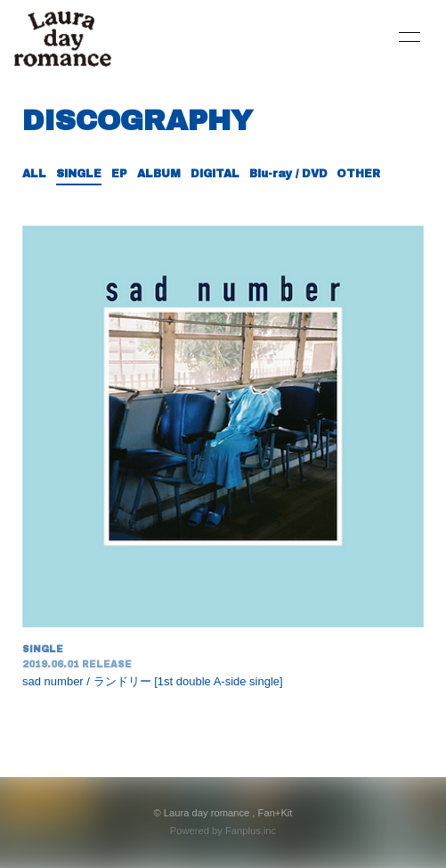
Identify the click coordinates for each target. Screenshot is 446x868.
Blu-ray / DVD (288, 174)
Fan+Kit (276, 813)
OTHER (358, 174)
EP (119, 174)
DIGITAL (215, 174)
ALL (34, 174)
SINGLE (79, 174)
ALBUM (159, 174)
